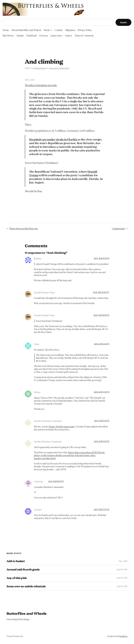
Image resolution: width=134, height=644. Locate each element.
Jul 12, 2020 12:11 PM (102, 258)
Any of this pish (17, 578)
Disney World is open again (62, 426)
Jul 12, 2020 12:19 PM (101, 315)
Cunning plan (118, 228)
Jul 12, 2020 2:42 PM (101, 344)
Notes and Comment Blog (59, 68)
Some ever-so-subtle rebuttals (26, 586)
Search (123, 22)
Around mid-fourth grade (23, 569)
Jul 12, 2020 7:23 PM (102, 421)
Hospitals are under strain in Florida (53, 139)
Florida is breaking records (41, 85)
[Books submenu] (51, 30)
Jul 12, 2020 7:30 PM (101, 441)
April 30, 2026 (122, 569)
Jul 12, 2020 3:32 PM (101, 392)
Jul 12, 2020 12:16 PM (101, 292)
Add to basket (16, 561)
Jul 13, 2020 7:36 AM (101, 509)
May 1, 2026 (123, 561)
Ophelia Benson (40, 68)
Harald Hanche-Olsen (44, 292)
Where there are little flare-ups (23, 228)
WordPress (123, 636)
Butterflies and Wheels (27, 613)
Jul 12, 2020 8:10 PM (56, 481)
